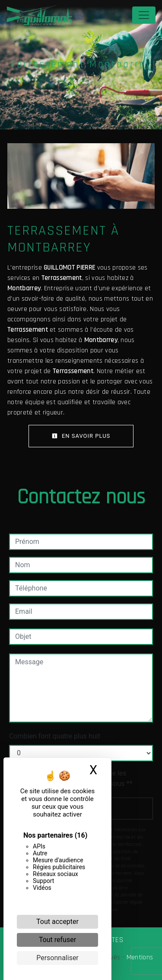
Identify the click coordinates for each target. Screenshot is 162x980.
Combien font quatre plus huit (55, 736)
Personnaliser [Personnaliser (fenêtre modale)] (57, 958)
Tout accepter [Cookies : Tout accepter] (57, 922)
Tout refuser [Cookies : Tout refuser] (57, 940)
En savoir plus (81, 436)
